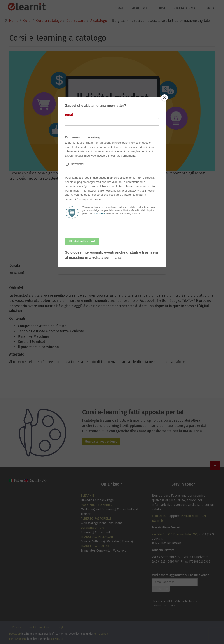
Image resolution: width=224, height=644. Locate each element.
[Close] (164, 98)
